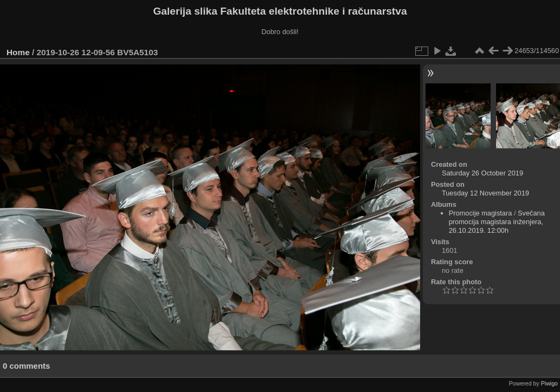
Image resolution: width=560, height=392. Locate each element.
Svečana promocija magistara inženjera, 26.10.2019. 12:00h (497, 222)
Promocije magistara (481, 213)
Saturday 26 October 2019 (482, 173)
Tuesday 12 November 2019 (485, 193)
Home (18, 52)
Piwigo (549, 383)
